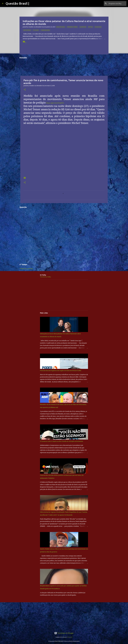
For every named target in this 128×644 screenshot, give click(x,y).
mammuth (70, 637)
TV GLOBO (36, 30)
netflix (90, 27)
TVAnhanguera (45, 30)
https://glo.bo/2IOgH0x (55, 103)
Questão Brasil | (17, 3)
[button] (25, 90)
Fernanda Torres (72, 27)
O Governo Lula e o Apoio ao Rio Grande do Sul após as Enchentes (61, 441)
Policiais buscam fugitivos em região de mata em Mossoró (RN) (61, 371)
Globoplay (83, 27)
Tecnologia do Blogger (64, 633)
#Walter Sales (61, 27)
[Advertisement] (64, 295)
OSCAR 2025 (98, 27)
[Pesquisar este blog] (116, 4)
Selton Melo (27, 30)
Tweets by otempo (26, 269)
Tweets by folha (45, 277)
